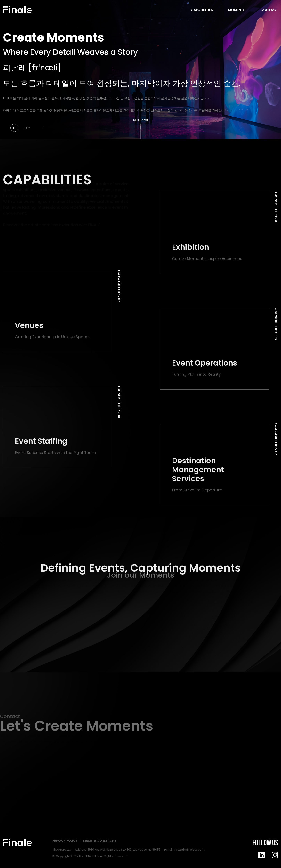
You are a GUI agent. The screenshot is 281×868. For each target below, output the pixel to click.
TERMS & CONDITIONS (99, 841)
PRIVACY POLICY (65, 841)
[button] (37, 128)
